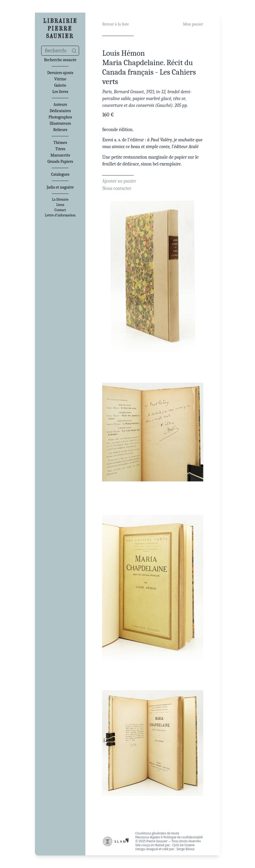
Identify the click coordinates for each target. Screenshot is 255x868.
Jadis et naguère (60, 187)
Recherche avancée (60, 60)
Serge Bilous (186, 849)
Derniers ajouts (60, 73)
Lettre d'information (60, 215)
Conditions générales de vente (157, 833)
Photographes (60, 117)
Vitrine (60, 79)
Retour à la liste (115, 24)
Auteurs (60, 105)
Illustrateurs (60, 123)
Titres (60, 149)
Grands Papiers (60, 162)
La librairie (60, 200)
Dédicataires (60, 111)
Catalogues (60, 174)
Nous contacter (117, 188)
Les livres (60, 92)
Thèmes (60, 143)
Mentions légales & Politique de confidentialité (169, 837)
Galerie (60, 85)
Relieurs (60, 130)
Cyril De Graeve (183, 845)
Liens (60, 205)
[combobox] (60, 51)
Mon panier (193, 24)
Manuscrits (60, 155)
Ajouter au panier (119, 181)
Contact (60, 210)
